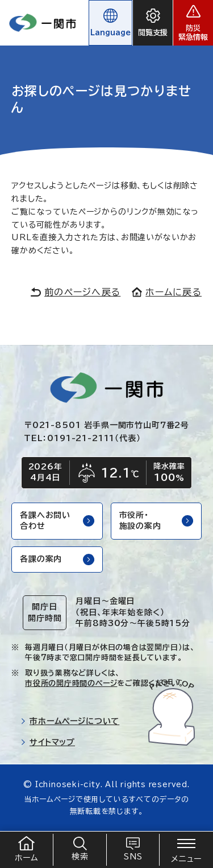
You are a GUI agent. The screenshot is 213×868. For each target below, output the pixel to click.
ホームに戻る (167, 292)
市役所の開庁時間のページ (71, 683)
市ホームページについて (70, 721)
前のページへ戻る (76, 292)
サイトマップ (48, 742)
